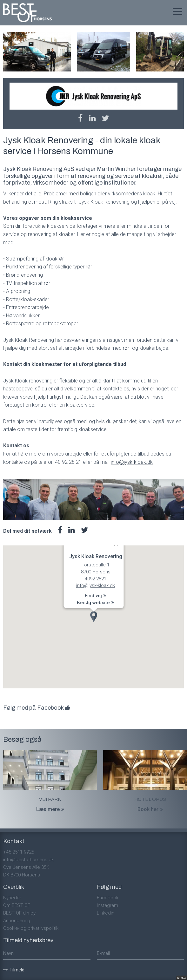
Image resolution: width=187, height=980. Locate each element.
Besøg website (96, 603)
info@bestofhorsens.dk (28, 860)
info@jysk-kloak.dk (132, 462)
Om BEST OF (17, 905)
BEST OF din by (19, 913)
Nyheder (12, 898)
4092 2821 (96, 579)
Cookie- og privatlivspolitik (31, 928)
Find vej (96, 596)
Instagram (107, 905)
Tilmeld (14, 970)
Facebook (108, 898)
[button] (94, 617)
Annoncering (17, 921)
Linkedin (106, 913)
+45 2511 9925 (19, 852)
